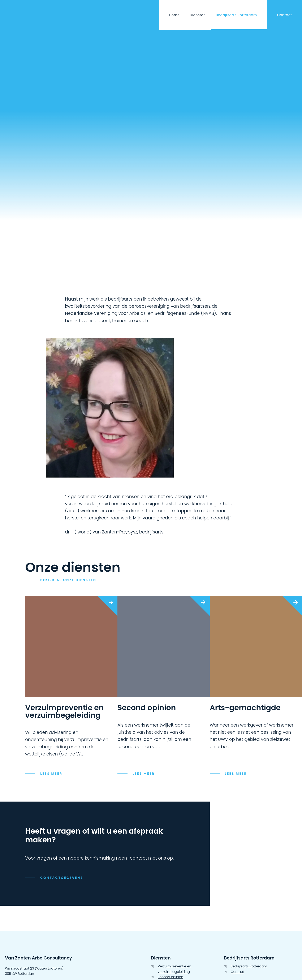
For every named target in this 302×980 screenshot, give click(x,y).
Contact (284, 15)
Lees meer (236, 774)
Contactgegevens (62, 878)
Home (174, 15)
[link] (256, 686)
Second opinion (171, 977)
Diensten (198, 15)
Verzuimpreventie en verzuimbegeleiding (174, 969)
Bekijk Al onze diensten (68, 580)
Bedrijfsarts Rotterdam (236, 15)
